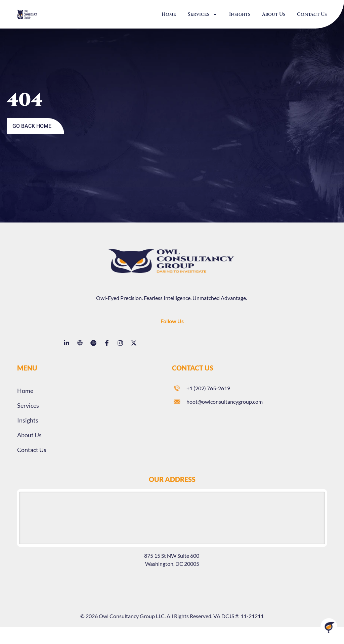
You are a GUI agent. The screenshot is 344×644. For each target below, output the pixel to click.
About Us (274, 14)
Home (169, 14)
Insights (240, 14)
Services (203, 14)
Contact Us (312, 14)
